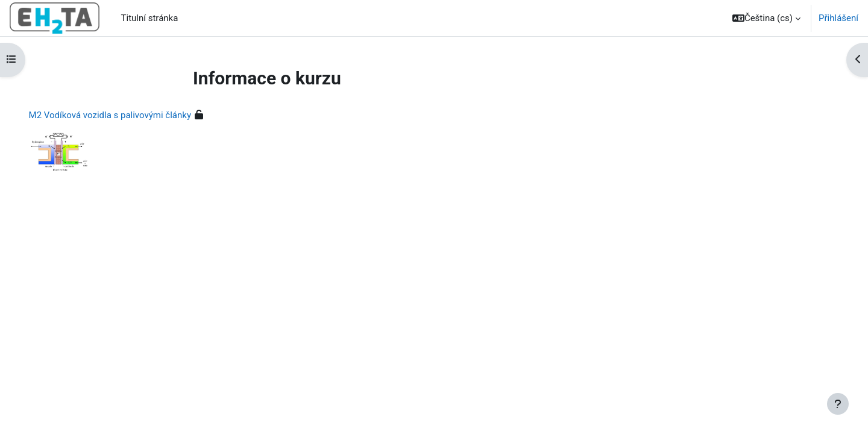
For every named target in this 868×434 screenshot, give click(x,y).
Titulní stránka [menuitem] (150, 18)
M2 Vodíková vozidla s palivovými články (127, 115)
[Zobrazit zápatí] (838, 404)
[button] (766, 18)
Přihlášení (838, 18)
